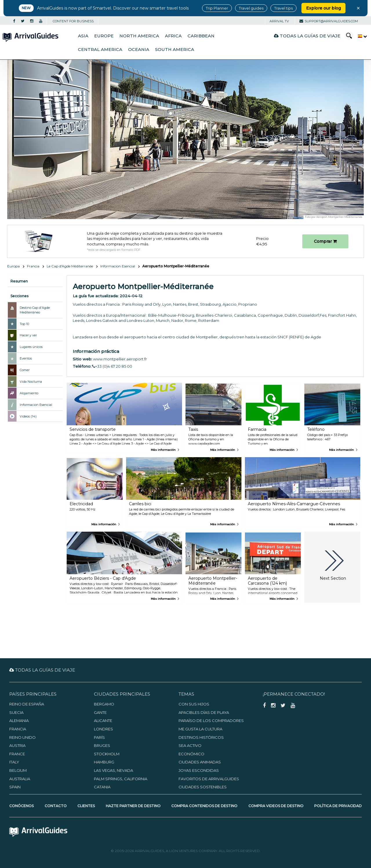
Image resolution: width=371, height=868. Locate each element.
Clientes (86, 806)
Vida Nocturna (31, 382)
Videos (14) (28, 416)
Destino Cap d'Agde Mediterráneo (35, 310)
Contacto (56, 806)
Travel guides (251, 8)
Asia (83, 36)
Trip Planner (217, 8)
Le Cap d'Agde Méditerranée (70, 266)
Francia (33, 266)
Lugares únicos (31, 347)
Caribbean (201, 36)
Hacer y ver (28, 335)
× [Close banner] (358, 8)
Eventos (26, 358)
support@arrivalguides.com (329, 21)
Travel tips (283, 8)
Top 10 (24, 324)
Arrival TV (279, 21)
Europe (104, 36)
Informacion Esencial (118, 266)
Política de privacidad (338, 806)
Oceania (139, 50)
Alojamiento (29, 393)
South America (175, 50)
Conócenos (21, 806)
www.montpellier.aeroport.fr (120, 359)
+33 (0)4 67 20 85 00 (112, 366)
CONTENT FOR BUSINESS (73, 21)
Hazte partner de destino (133, 806)
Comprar (325, 241)
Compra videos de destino (276, 806)
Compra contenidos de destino (204, 806)
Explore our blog (323, 8)
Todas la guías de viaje (307, 36)
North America (139, 36)
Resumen (19, 281)
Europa (13, 266)
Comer (25, 370)
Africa (173, 36)
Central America (100, 50)
